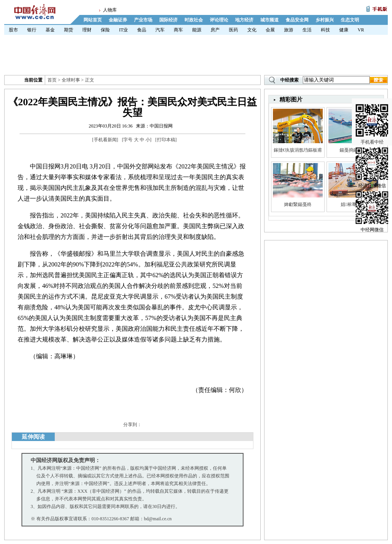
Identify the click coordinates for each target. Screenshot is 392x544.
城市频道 (269, 20)
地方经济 (244, 20)
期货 (69, 30)
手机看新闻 (105, 140)
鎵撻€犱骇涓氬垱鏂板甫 (298, 150)
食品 (142, 30)
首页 (52, 80)
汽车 (160, 30)
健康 (344, 30)
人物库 (110, 10)
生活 (307, 30)
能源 (197, 30)
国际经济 (168, 20)
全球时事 (71, 80)
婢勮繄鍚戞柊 (298, 204)
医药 (234, 30)
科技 (325, 30)
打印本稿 (166, 140)
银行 (32, 30)
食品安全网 (297, 20)
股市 (13, 30)
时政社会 (194, 20)
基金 (50, 30)
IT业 (123, 30)
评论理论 (219, 20)
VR (361, 30)
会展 (270, 30)
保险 (105, 30)
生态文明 (350, 20)
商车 (178, 30)
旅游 (289, 30)
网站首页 (93, 20)
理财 (87, 30)
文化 (252, 30)
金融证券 (118, 20)
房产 (215, 30)
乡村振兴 (325, 20)
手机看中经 (372, 115)
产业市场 (143, 20)
